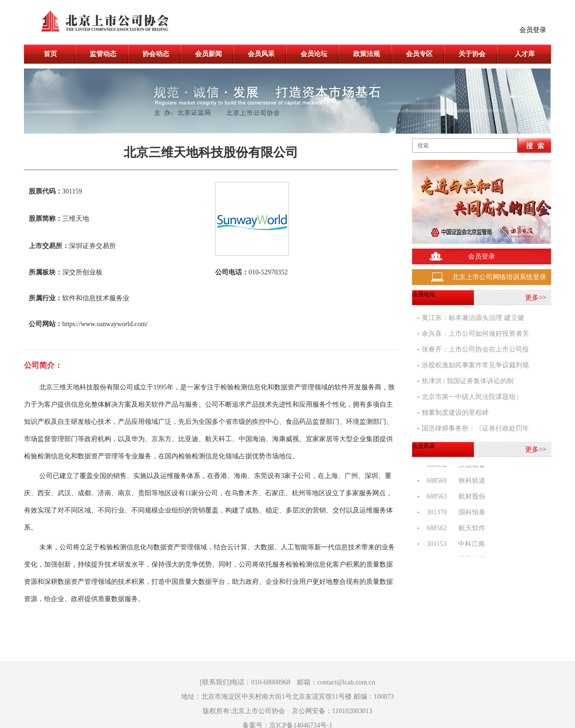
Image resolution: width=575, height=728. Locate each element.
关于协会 (472, 54)
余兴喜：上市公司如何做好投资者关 (475, 334)
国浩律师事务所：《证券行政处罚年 (475, 428)
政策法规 (367, 54)
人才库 (525, 54)
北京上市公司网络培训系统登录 (499, 277)
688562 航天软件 (454, 529)
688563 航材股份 (454, 498)
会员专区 (419, 54)
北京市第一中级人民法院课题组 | (470, 397)
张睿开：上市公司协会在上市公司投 (475, 349)
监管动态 (103, 54)
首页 (50, 54)
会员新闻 (208, 54)
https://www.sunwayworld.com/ (105, 324)
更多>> (536, 298)
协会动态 (156, 54)
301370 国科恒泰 (454, 514)
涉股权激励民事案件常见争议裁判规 (475, 365)
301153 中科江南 (453, 545)
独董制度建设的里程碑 (455, 413)
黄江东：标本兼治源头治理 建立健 (473, 318)
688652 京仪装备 (454, 466)
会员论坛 (314, 54)
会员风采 (261, 54)
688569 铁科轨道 (454, 482)
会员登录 (533, 30)
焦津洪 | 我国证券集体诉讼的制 (468, 381)
